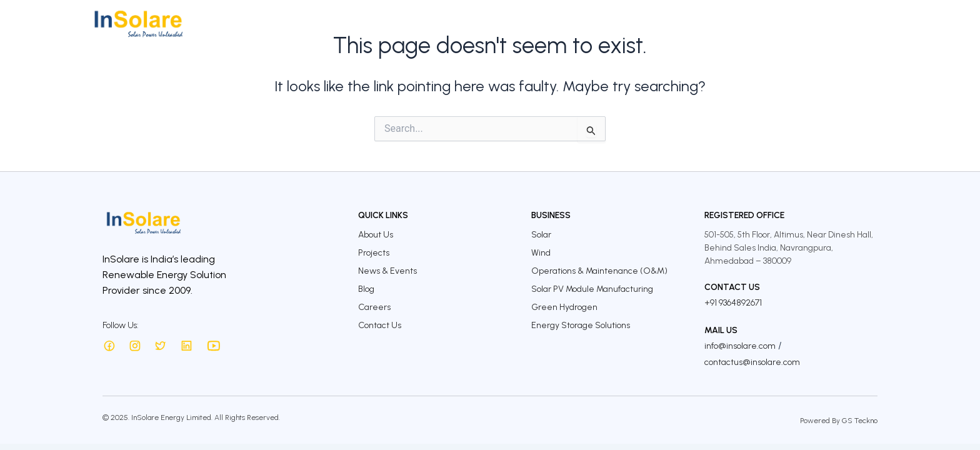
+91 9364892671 (733, 303)
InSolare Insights (742, 23)
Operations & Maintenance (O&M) (599, 271)
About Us (432, 23)
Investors (592, 23)
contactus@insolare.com (752, 362)
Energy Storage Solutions (581, 325)
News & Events (387, 271)
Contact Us (869, 23)
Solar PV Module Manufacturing (592, 289)
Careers (812, 23)
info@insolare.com (740, 346)
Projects (538, 23)
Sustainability (658, 23)
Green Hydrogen (564, 307)
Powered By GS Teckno (839, 421)
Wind (541, 253)
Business (487, 23)
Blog (366, 289)
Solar (541, 235)
